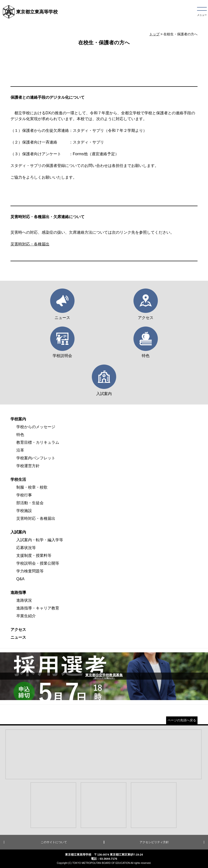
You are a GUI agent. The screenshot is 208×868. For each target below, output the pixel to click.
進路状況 (24, 600)
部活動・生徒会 (30, 503)
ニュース (18, 637)
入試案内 (18, 532)
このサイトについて (54, 842)
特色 (20, 435)
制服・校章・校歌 (32, 487)
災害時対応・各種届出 (30, 244)
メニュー (202, 15)
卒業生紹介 (26, 616)
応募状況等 (26, 548)
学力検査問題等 (30, 571)
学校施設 (24, 511)
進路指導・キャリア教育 (38, 608)
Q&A (20, 579)
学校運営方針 (28, 466)
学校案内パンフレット (36, 458)
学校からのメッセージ (36, 427)
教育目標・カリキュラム (38, 442)
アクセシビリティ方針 (154, 842)
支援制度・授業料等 (34, 555)
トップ (154, 34)
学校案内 (18, 419)
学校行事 (24, 495)
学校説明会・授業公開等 (38, 563)
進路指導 (18, 593)
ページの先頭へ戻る (182, 720)
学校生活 (18, 479)
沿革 (20, 450)
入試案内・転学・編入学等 (40, 540)
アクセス (18, 630)
